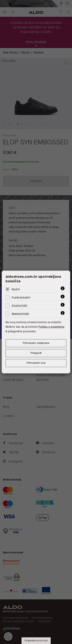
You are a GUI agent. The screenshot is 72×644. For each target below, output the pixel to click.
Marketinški (20, 314)
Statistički (19, 306)
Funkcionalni (21, 298)
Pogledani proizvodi (36, 641)
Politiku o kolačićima (51, 327)
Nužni (16, 289)
